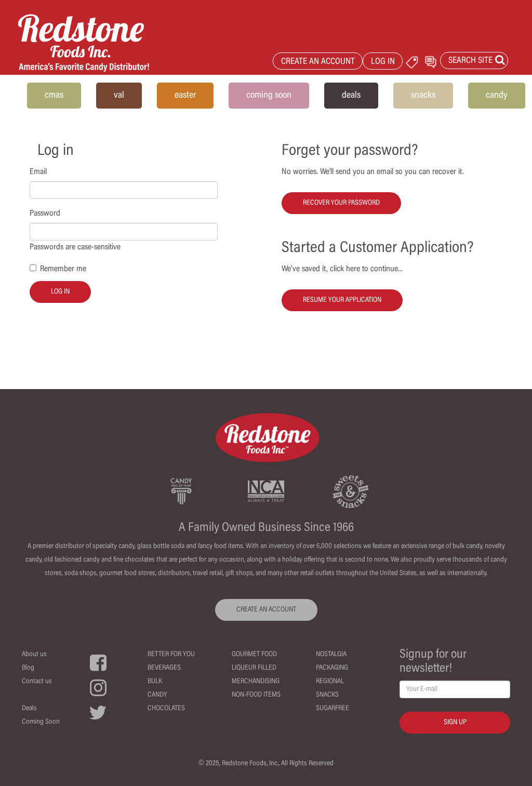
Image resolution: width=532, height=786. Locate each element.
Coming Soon (41, 722)
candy (497, 96)
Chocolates (166, 709)
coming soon (269, 96)
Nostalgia (331, 655)
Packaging (332, 668)
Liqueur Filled (254, 668)
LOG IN (383, 62)
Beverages (164, 668)
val (119, 96)
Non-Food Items (256, 695)
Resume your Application (342, 300)
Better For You (171, 655)
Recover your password (341, 203)
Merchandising (256, 682)
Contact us (37, 682)
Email (38, 172)
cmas (54, 96)
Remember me (63, 269)
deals (351, 96)
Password (45, 214)
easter (185, 96)
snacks (423, 96)
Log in (60, 292)
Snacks (327, 695)
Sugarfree (332, 709)
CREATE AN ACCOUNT (318, 62)
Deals (29, 709)
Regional (330, 682)
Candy (157, 695)
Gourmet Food (254, 655)
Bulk (155, 682)
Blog (28, 668)
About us (34, 655)
